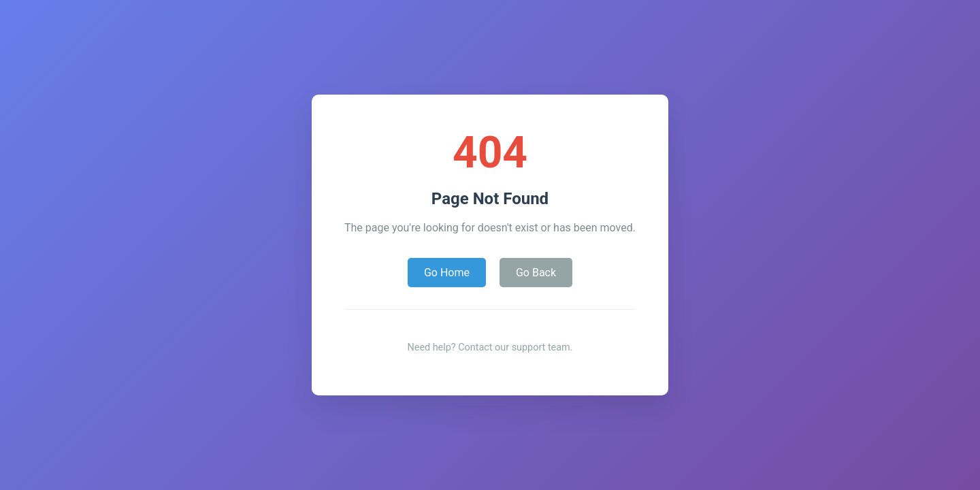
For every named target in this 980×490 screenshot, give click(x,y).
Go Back (536, 273)
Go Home (447, 273)
